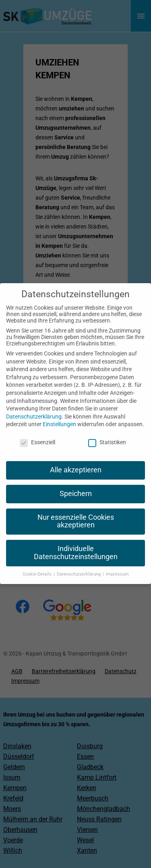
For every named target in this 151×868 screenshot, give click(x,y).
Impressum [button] (117, 566)
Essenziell (37, 434)
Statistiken (107, 434)
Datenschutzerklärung (34, 408)
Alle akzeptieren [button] (76, 462)
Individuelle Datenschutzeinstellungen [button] (76, 545)
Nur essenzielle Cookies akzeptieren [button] (76, 513)
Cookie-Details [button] (38, 566)
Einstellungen (59, 416)
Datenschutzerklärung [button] (79, 566)
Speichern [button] (76, 485)
